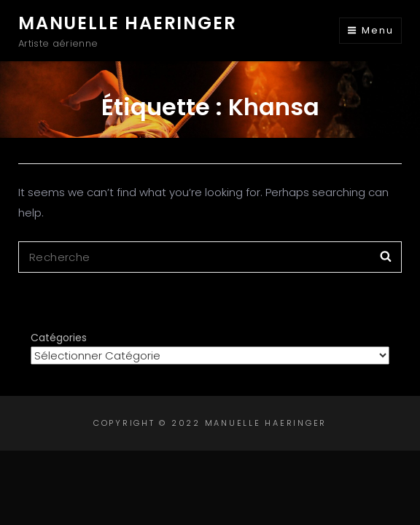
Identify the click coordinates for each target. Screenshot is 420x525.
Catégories (59, 338)
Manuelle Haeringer (127, 23)
